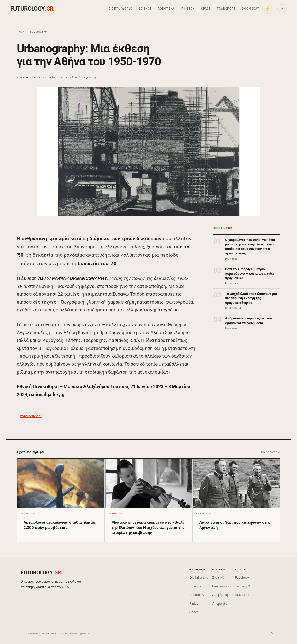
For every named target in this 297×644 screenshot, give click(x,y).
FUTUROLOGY (32, 9)
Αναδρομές (38, 32)
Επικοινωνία (221, 586)
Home (21, 32)
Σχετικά (218, 578)
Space (206, 9)
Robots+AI (167, 9)
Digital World (120, 9)
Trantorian (30, 78)
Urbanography (31, 416)
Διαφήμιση (220, 595)
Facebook (242, 578)
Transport (226, 9)
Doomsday (251, 9)
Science (145, 9)
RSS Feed (242, 595)
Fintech (188, 9)
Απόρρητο (220, 604)
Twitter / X (243, 586)
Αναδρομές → (271, 452)
